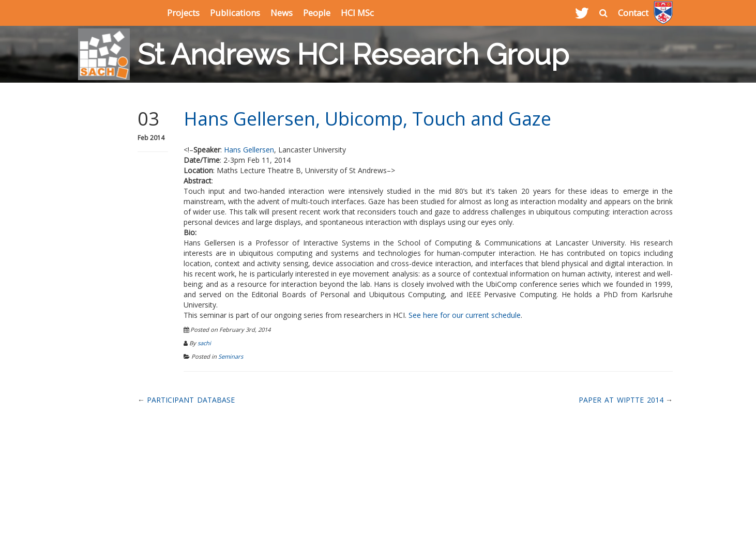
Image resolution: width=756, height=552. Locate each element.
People (317, 13)
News (282, 13)
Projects (183, 13)
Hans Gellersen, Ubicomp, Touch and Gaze (367, 119)
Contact (633, 13)
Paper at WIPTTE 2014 (621, 400)
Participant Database (191, 400)
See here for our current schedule (465, 315)
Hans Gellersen (249, 150)
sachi (204, 343)
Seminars (231, 356)
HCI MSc (357, 13)
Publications (235, 13)
